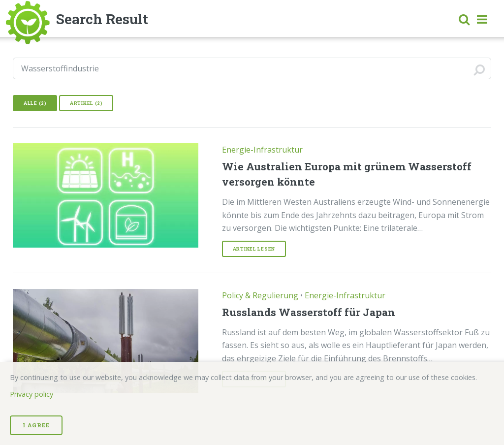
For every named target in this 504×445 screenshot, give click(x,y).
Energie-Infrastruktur (262, 150)
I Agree (36, 425)
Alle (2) (35, 103)
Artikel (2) (86, 103)
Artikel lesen (254, 249)
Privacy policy (31, 394)
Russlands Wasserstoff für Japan (309, 312)
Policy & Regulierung (260, 295)
